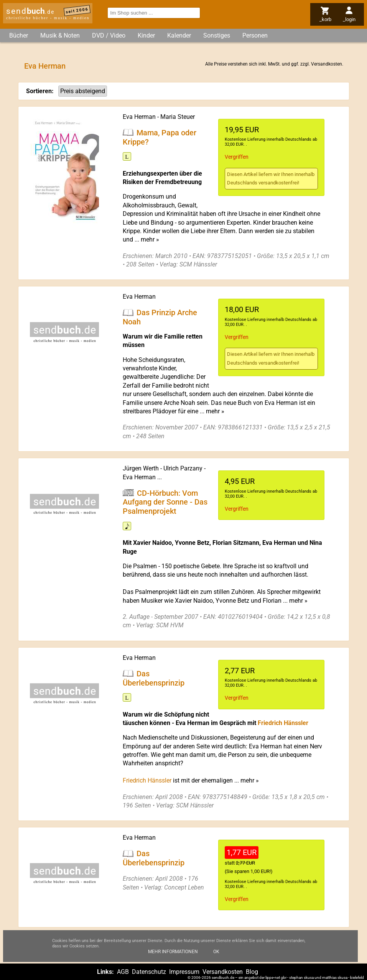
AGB (123, 972)
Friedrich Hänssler (283, 723)
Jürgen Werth (141, 468)
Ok (216, 954)
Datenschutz (149, 972)
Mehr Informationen (173, 954)
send (30, 11)
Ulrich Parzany (183, 468)
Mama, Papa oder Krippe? (160, 137)
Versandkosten (327, 64)
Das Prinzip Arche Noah (160, 317)
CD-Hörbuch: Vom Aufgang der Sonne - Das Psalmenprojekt (165, 502)
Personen (255, 35)
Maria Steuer (178, 117)
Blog (252, 972)
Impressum (184, 972)
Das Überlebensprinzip (154, 678)
